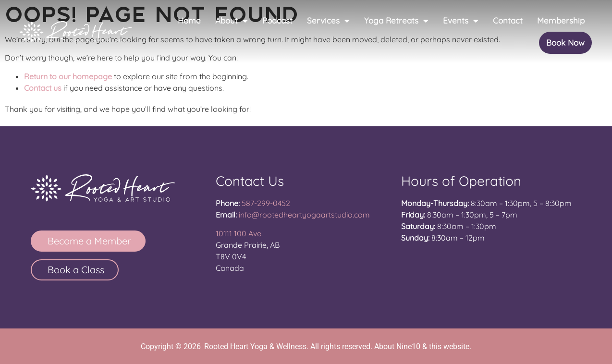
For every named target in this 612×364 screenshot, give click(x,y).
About (232, 21)
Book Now (565, 42)
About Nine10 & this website (422, 346)
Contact (508, 20)
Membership (561, 20)
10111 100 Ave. (239, 233)
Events (461, 21)
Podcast (277, 20)
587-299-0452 (266, 203)
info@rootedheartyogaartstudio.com (304, 215)
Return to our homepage (68, 76)
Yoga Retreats (396, 21)
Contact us (43, 88)
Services (328, 21)
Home (189, 20)
